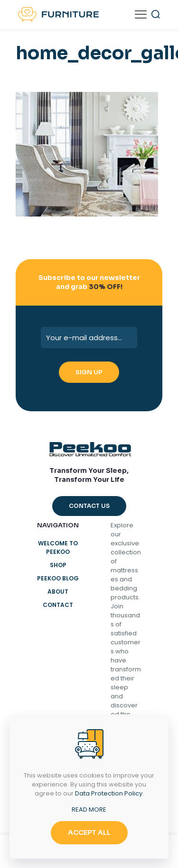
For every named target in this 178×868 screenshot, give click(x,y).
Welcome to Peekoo (58, 547)
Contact (58, 605)
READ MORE (89, 809)
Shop (58, 565)
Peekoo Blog (58, 578)
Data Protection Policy (109, 793)
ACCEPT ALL (89, 832)
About (58, 592)
